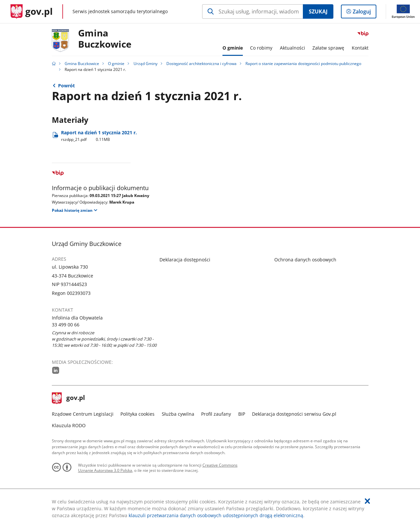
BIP (242, 414)
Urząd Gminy (146, 64)
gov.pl (69, 398)
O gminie (116, 64)
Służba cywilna (178, 414)
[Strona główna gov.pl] (32, 11)
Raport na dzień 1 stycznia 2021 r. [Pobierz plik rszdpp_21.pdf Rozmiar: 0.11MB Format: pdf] (99, 136)
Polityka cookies (137, 414)
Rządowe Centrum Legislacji (83, 414)
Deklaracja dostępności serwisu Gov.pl (294, 414)
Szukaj (318, 11)
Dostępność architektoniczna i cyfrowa (201, 64)
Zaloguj (364, 13)
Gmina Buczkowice (105, 39)
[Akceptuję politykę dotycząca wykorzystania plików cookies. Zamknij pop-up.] (367, 501)
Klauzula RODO (69, 425)
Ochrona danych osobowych (305, 260)
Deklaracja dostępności (185, 260)
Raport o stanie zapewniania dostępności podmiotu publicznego (303, 64)
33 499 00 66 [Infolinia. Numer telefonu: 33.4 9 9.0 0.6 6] (66, 325)
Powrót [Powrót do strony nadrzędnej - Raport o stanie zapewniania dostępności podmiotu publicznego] (66, 86)
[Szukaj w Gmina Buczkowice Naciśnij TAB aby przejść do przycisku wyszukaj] (252, 11)
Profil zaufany (216, 414)
